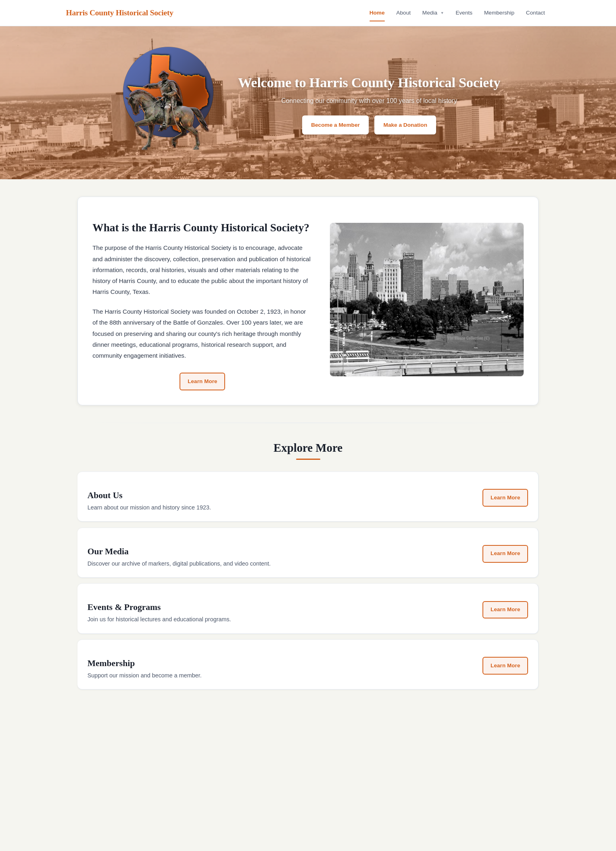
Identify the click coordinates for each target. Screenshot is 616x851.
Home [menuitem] (377, 13)
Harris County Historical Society (120, 13)
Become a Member (335, 125)
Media (433, 13)
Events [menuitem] (464, 13)
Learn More (202, 382)
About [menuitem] (403, 13)
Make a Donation (406, 125)
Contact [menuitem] (536, 13)
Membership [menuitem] (499, 13)
